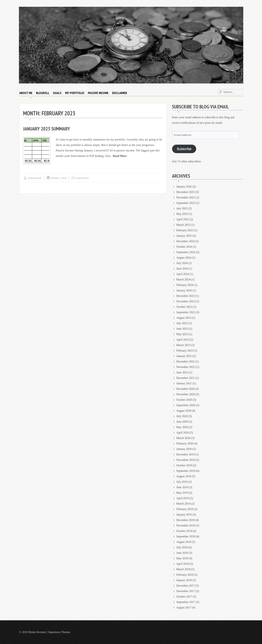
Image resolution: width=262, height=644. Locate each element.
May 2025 (182, 214)
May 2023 (182, 334)
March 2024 (183, 279)
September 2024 (186, 252)
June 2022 (182, 372)
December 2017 (186, 586)
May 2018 (182, 558)
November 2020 (186, 394)
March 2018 (183, 569)
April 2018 (183, 564)
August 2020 (184, 411)
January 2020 (184, 449)
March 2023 (183, 345)
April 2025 (183, 219)
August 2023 (184, 318)
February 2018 (185, 575)
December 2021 (186, 378)
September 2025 (186, 203)
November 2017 (186, 591)
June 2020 (182, 422)
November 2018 (186, 525)
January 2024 (184, 290)
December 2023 (186, 296)
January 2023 (184, 356)
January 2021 (184, 383)
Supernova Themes (59, 632)
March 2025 (183, 225)
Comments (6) (83, 178)
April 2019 (183, 498)
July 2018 (182, 547)
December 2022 (186, 361)
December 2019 (186, 454)
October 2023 (184, 307)
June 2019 (182, 487)
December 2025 (186, 192)
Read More (120, 156)
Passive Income (98, 93)
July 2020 (182, 416)
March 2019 (183, 504)
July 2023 (182, 323)
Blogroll (43, 93)
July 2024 (182, 263)
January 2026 (184, 187)
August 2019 (184, 476)
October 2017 (184, 597)
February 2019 (185, 509)
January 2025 (184, 236)
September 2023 (186, 312)
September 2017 (186, 602)
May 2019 (182, 493)
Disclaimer (120, 93)
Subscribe (184, 149)
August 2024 (184, 258)
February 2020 (185, 443)
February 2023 (185, 351)
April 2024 (183, 274)
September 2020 (186, 405)
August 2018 (184, 542)
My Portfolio (75, 93)
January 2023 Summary (47, 129)
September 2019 (186, 471)
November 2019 (186, 460)
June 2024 (182, 269)
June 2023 (182, 329)
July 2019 (182, 482)
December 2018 (186, 520)
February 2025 (185, 230)
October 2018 (184, 531)
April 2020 (183, 433)
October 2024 (184, 247)
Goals (57, 93)
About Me (26, 93)
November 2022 (186, 367)
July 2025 (182, 208)
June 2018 (182, 553)
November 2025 (186, 197)
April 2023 (183, 340)
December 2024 (186, 241)
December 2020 (186, 389)
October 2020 (184, 400)
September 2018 (186, 536)
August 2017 (184, 607)
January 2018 (184, 580)
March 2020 (183, 438)
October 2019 (184, 465)
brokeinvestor (35, 178)
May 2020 (182, 427)
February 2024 (185, 285)
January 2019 (184, 515)
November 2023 (186, 301)
